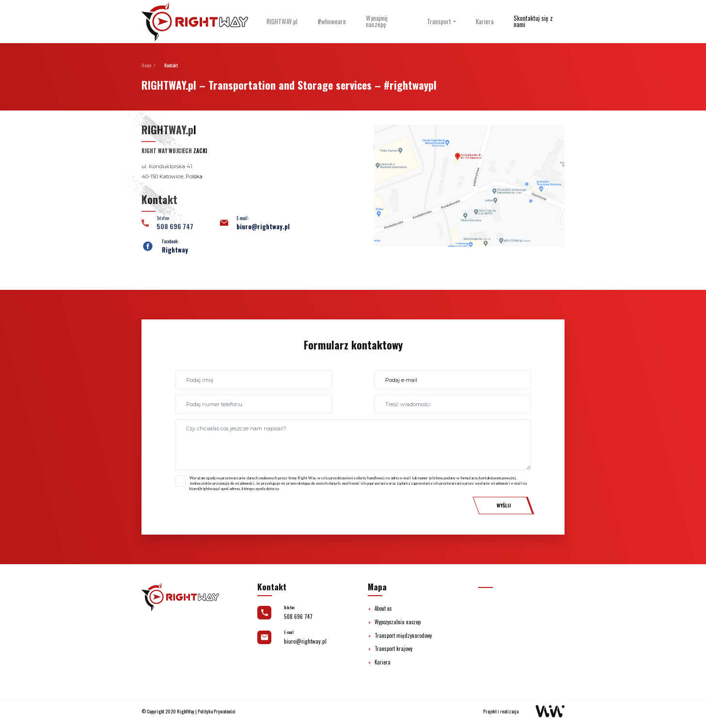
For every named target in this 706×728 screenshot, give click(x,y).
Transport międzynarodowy (403, 635)
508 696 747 (298, 617)
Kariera (485, 22)
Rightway (175, 250)
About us (383, 608)
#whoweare (332, 22)
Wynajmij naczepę (377, 21)
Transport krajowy (393, 649)
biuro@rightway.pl (263, 227)
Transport (439, 22)
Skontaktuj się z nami (533, 21)
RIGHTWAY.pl (282, 22)
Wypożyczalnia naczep (398, 622)
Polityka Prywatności (217, 711)
